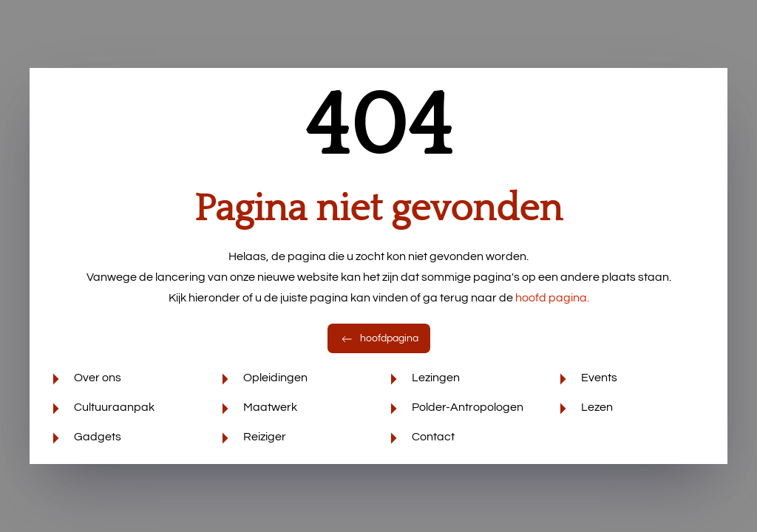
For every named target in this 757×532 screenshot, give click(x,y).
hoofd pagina (552, 298)
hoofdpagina (379, 338)
